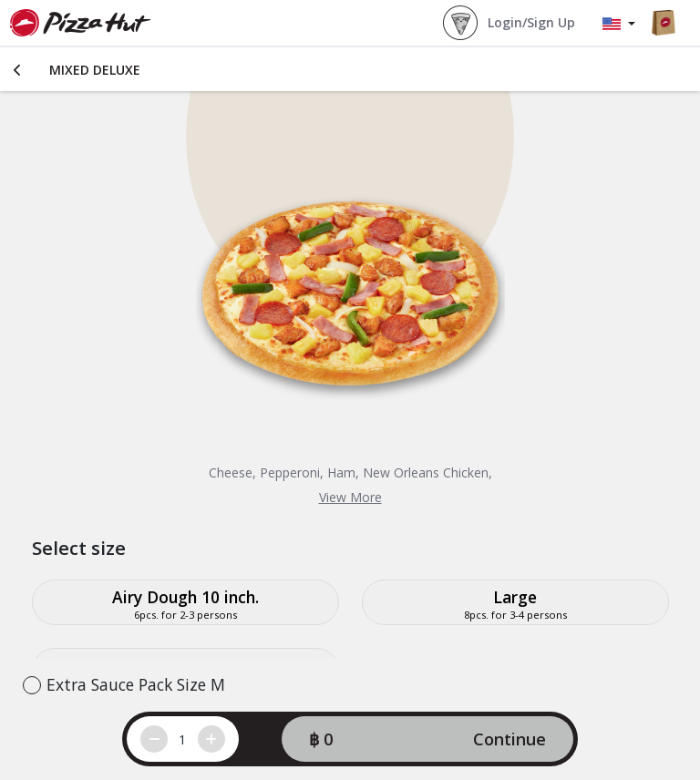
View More (350, 497)
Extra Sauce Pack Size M (136, 684)
